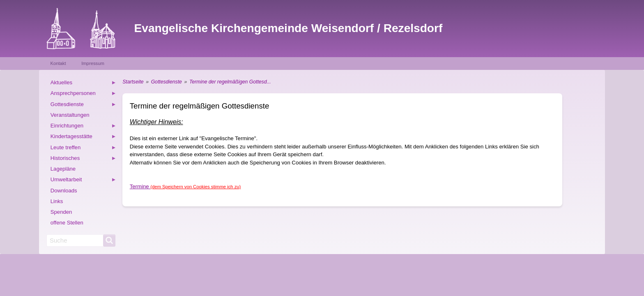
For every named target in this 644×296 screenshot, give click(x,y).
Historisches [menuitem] (83, 159)
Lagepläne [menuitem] (63, 169)
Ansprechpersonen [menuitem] (83, 94)
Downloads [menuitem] (64, 191)
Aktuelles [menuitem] (83, 84)
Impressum (93, 63)
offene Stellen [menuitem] (67, 223)
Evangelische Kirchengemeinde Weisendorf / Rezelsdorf (289, 28)
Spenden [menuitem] (61, 212)
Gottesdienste (167, 82)
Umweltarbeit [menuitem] (83, 181)
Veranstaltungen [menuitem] (70, 115)
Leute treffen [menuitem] (83, 149)
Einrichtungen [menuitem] (83, 127)
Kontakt (58, 63)
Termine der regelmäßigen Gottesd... (230, 82)
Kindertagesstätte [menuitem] (83, 138)
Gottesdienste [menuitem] (83, 105)
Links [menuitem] (57, 201)
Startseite (133, 82)
